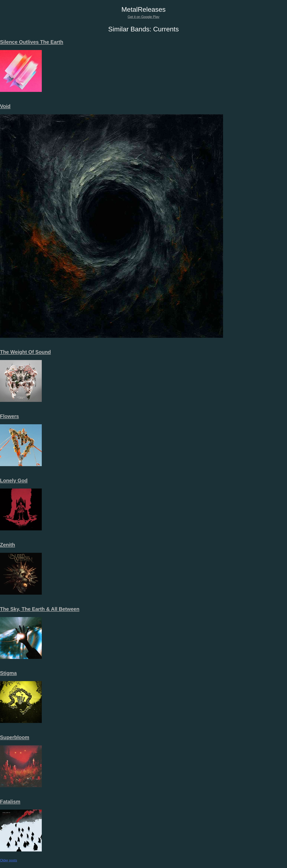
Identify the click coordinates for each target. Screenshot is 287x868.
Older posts (9, 860)
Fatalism (10, 802)
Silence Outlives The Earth (32, 42)
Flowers (10, 416)
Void (5, 106)
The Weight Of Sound (25, 352)
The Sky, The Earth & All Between (40, 609)
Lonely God (14, 480)
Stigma (8, 673)
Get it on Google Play (143, 17)
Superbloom (15, 737)
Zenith (8, 545)
